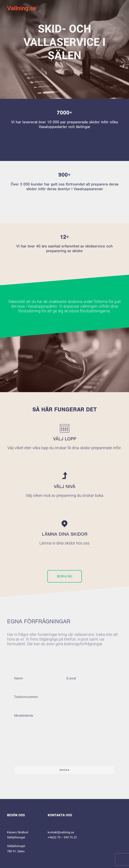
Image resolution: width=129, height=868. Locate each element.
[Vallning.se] (22, 8)
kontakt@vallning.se (61, 832)
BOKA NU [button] (65, 576)
